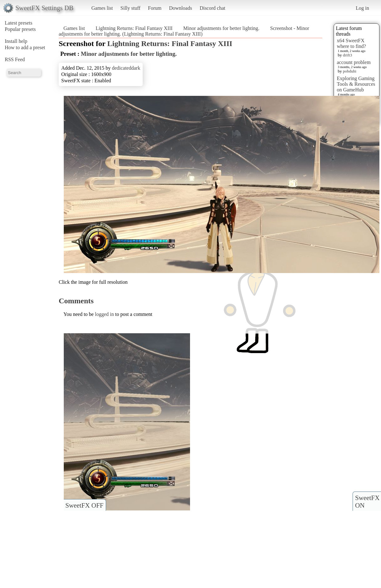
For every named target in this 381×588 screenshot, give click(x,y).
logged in (104, 314)
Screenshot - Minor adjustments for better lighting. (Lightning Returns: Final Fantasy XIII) (184, 31)
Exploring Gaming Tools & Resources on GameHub (356, 84)
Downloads (180, 8)
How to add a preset (25, 47)
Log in (362, 8)
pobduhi (350, 71)
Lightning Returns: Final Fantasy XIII (134, 28)
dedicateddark (126, 68)
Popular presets (20, 29)
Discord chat (212, 8)
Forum (155, 8)
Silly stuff (131, 8)
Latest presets (19, 23)
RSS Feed (15, 59)
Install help (16, 41)
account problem (354, 62)
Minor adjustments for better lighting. (221, 28)
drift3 (347, 55)
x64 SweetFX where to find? (351, 43)
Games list (102, 8)
